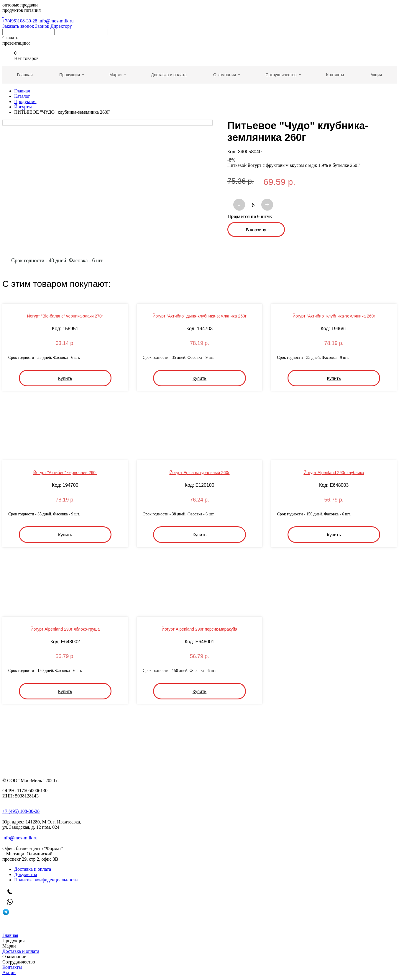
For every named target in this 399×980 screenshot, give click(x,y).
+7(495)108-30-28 (199, 18)
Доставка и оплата (33, 869)
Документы (26, 874)
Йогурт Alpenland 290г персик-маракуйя (199, 629)
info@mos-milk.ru (56, 21)
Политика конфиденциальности (46, 880)
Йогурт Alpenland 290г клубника (334, 473)
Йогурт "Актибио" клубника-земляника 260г (334, 316)
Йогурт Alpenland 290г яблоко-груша (65, 629)
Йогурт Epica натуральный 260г (199, 473)
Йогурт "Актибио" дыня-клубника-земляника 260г (199, 316)
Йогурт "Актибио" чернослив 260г (65, 473)
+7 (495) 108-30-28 (21, 811)
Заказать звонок (18, 26)
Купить (65, 378)
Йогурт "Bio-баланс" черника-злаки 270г (65, 316)
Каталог (22, 96)
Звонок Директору (54, 26)
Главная (22, 91)
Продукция (25, 101)
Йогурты (23, 107)
